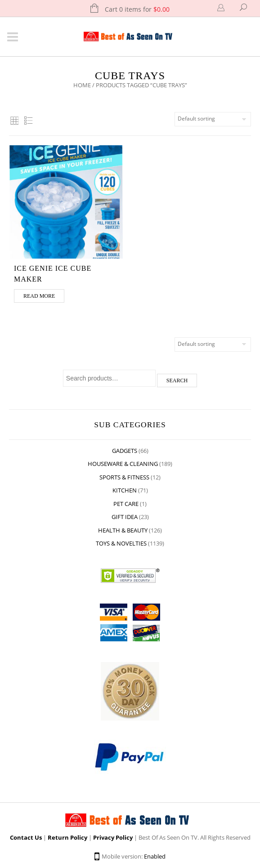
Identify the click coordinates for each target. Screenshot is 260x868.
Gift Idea (125, 517)
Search (177, 380)
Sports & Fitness (124, 477)
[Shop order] (213, 119)
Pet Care (126, 504)
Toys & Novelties (121, 543)
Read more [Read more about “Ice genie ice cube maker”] (39, 296)
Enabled (155, 856)
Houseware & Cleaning (123, 464)
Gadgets (125, 451)
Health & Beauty (123, 530)
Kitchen (125, 490)
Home (82, 85)
